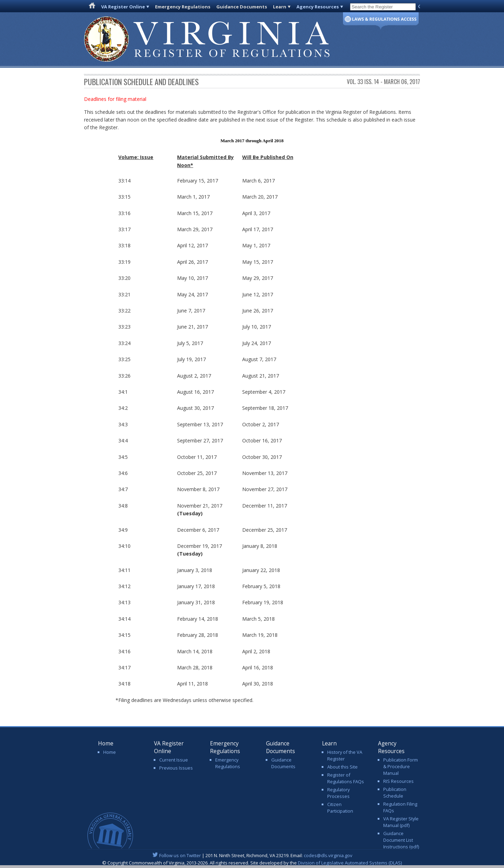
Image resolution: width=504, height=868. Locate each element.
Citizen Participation (340, 808)
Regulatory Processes (338, 793)
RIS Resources (398, 781)
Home (110, 752)
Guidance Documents (242, 7)
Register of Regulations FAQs (346, 778)
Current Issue (174, 760)
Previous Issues (176, 768)
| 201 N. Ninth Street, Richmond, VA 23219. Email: (252, 855)
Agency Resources (318, 7)
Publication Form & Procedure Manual (401, 766)
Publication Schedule (395, 793)
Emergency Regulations (183, 7)
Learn (280, 7)
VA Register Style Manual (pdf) (401, 822)
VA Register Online (123, 7)
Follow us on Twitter (180, 855)
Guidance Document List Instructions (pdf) (401, 840)
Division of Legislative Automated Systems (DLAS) (350, 863)
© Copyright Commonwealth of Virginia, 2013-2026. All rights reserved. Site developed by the (252, 863)
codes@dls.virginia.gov (328, 855)
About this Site (342, 767)
